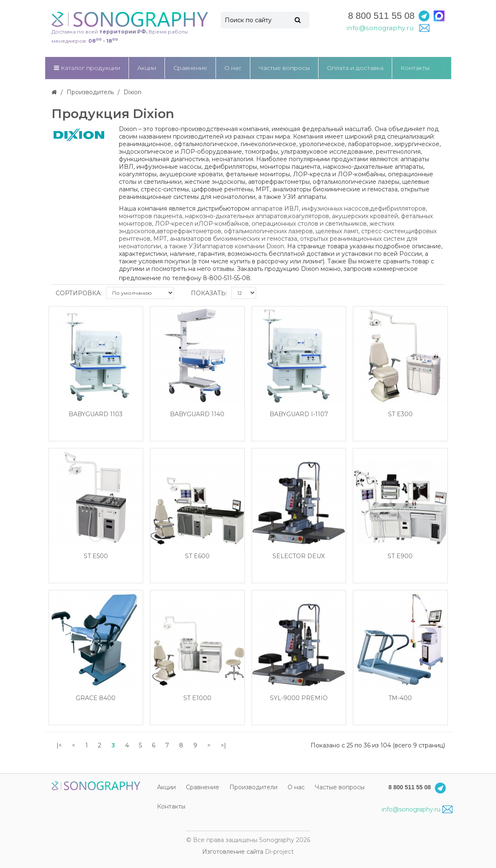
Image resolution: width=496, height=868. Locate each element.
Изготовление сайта (233, 852)
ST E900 (400, 556)
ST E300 (400, 414)
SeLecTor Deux (299, 556)
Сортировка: (79, 293)
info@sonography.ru (417, 809)
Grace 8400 (96, 698)
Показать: (209, 293)
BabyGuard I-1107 (299, 414)
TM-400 (400, 698)
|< (59, 745)
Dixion (132, 92)
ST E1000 (197, 698)
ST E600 (197, 556)
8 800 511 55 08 (381, 16)
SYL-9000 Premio (299, 698)
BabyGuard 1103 (96, 414)
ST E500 (96, 556)
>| (223, 745)
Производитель (90, 92)
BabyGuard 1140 (197, 414)
